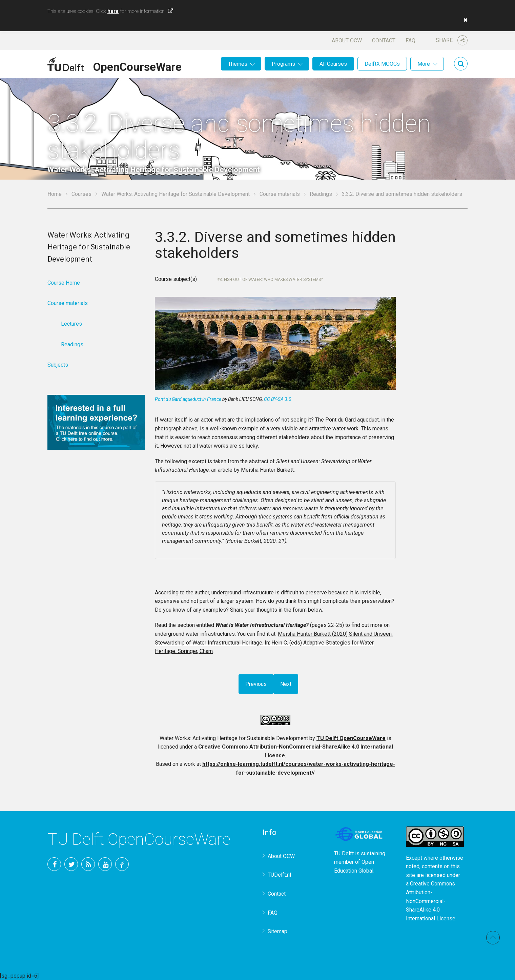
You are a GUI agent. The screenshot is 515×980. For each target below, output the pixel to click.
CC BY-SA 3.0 (278, 399)
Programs (283, 64)
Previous (256, 684)
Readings (321, 194)
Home (55, 194)
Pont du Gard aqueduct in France (188, 399)
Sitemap (277, 931)
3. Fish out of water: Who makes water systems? (271, 280)
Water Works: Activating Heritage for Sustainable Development (176, 194)
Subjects (58, 365)
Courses (81, 194)
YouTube (105, 864)
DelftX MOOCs (382, 64)
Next (286, 684)
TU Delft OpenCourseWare (351, 738)
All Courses (333, 64)
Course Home (64, 283)
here (113, 11)
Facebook (54, 864)
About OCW (347, 40)
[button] (464, 20)
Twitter (71, 864)
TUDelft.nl (279, 875)
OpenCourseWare (137, 66)
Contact (384, 40)
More (424, 64)
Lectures (71, 324)
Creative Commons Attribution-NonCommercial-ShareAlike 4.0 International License (431, 901)
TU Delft (122, 864)
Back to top (493, 938)
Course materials (280, 194)
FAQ (410, 40)
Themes (238, 64)
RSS (88, 864)
